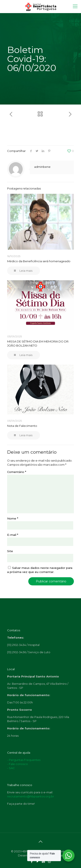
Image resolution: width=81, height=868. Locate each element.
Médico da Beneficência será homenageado (39, 261)
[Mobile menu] (75, 6)
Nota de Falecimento (22, 426)
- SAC (11, 768)
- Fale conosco (17, 764)
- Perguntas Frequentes (24, 760)
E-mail (13, 535)
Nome (13, 518)
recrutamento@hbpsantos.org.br (31, 796)
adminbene (42, 167)
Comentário (17, 472)
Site (10, 551)
